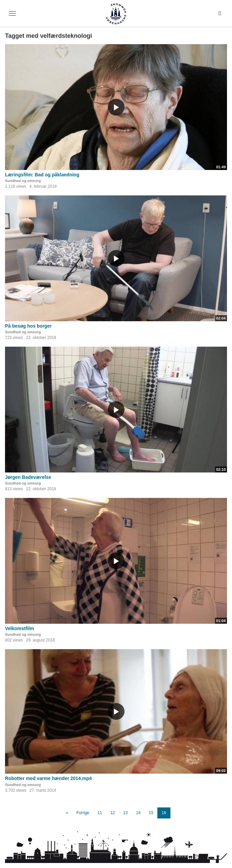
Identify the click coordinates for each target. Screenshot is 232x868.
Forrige (83, 813)
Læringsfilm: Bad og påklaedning (42, 175)
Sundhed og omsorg (23, 181)
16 (164, 813)
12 (113, 813)
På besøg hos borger (28, 326)
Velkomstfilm (19, 628)
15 (151, 813)
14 (138, 813)
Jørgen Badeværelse (28, 477)
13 (125, 813)
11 (100, 813)
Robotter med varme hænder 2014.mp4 (48, 778)
